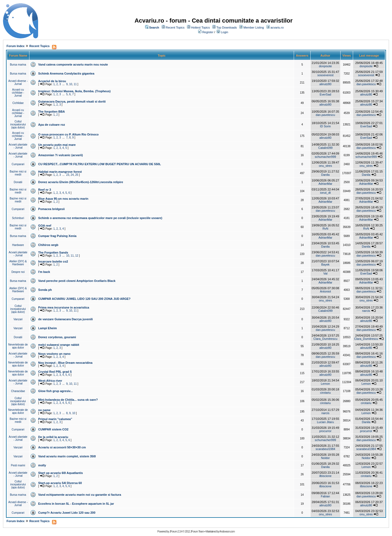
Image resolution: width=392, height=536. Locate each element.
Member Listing (254, 27)
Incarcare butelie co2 (53, 261)
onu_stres (325, 166)
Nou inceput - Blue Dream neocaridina (65, 363)
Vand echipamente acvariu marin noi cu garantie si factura (79, 495)
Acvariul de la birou (52, 81)
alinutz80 (325, 84)
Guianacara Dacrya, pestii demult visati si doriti (72, 101)
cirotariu (325, 393)
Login (224, 32)
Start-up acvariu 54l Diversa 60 (60, 483)
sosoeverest (325, 75)
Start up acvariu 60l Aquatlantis (60, 473)
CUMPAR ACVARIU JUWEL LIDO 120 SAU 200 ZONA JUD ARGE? (84, 299)
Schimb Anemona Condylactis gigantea (66, 73)
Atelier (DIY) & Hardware (18, 263)
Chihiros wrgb (48, 245)
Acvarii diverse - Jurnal (18, 82)
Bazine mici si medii (18, 173)
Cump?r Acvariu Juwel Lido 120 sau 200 (67, 513)
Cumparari (18, 164)
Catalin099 (325, 148)
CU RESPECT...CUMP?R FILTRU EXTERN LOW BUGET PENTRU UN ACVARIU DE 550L (99, 164)
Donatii (18, 182)
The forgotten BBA (51, 112)
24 (72, 175)
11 (75, 84)
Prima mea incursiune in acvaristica (64, 307)
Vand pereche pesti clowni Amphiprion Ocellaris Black (77, 281)
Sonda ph (45, 290)
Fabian (326, 496)
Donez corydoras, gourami (57, 337)
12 (77, 256)
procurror (325, 431)
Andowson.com (227, 532)
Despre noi (18, 272)
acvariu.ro (277, 27)
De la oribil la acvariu (53, 437)
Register (208, 32)
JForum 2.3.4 (176, 532)
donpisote (325, 66)
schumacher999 (325, 157)
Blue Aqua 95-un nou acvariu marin (63, 199)
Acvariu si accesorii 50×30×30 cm (62, 447)
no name (44, 410)
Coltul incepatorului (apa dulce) (18, 124)
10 (71, 84)
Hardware (18, 245)
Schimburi (18, 218)
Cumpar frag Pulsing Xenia (57, 236)
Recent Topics (175, 27)
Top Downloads (227, 27)
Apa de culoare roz (51, 125)
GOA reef (45, 226)
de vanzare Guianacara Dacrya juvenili (65, 319)
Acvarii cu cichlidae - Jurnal (18, 93)
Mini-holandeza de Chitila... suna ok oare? (68, 400)
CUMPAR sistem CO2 (53, 429)
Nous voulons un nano (54, 354)
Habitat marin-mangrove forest (60, 172)
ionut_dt (325, 193)
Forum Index (16, 46)
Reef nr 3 (45, 190)
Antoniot (325, 291)
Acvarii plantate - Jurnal (18, 146)
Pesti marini (18, 465)
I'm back (44, 272)
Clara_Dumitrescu (325, 339)
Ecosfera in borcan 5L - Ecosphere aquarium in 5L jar (76, 504)
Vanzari (18, 319)
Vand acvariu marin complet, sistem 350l (67, 456)
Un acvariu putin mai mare (57, 145)
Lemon (326, 384)
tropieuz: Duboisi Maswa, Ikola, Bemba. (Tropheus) (74, 91)
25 (77, 175)
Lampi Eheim (47, 328)
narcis (366, 311)
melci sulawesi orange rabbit (59, 345)
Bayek (325, 264)
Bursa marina (18, 65)
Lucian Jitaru (325, 422)
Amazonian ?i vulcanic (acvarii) (60, 155)
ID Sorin (325, 126)
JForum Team (197, 532)
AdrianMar (325, 184)
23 (68, 175)
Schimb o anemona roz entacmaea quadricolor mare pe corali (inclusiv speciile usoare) (100, 218)
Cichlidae (18, 103)
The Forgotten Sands (53, 252)
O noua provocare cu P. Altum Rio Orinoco (68, 134)
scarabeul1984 (325, 449)
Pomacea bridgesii (51, 209)
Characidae (18, 391)
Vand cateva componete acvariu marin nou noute (73, 64)
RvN (325, 229)
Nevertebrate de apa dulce (18, 346)
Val (325, 273)
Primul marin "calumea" (55, 419)
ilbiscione (325, 476)
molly (42, 465)
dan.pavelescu (366, 84)
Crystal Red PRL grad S (55, 372)
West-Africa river (50, 381)
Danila (325, 175)
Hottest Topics (200, 27)
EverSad (325, 94)
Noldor (325, 458)
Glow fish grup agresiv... (55, 391)
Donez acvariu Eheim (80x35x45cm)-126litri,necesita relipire (81, 182)
